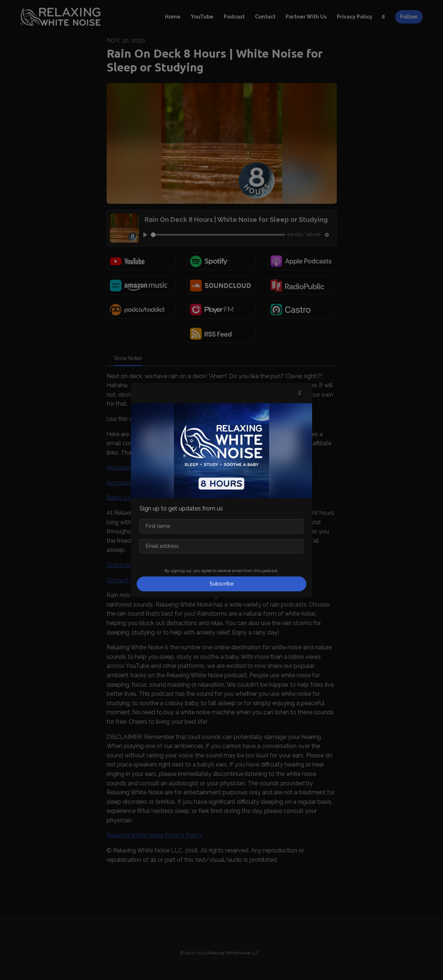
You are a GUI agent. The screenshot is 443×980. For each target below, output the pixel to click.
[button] (300, 393)
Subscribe (222, 584)
